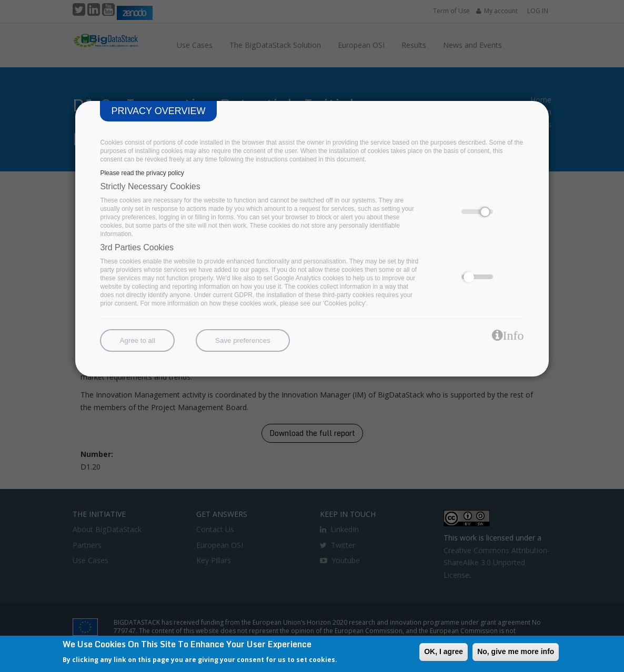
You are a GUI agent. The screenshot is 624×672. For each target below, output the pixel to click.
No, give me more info (516, 651)
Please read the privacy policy (142, 173)
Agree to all (137, 340)
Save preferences (243, 340)
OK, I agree (444, 651)
